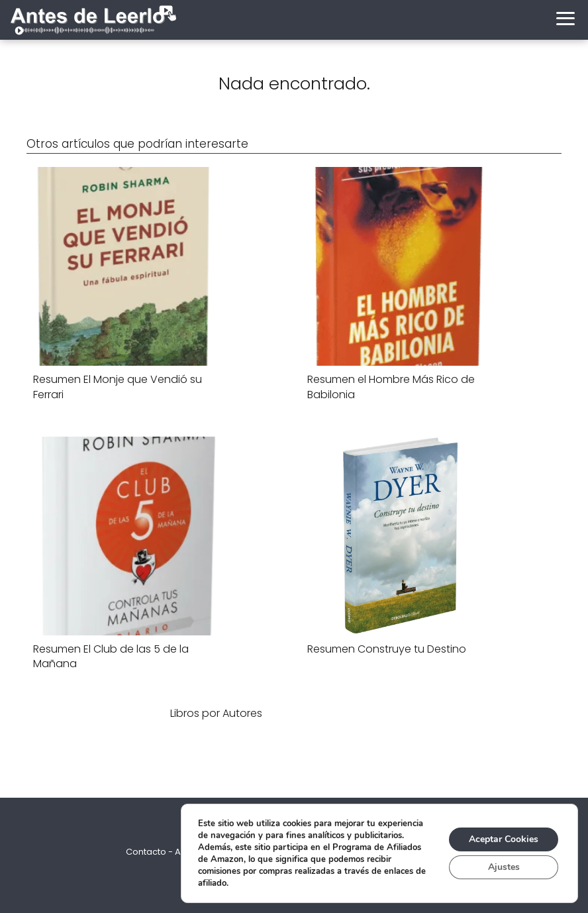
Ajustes (504, 867)
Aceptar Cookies (504, 839)
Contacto (146, 852)
